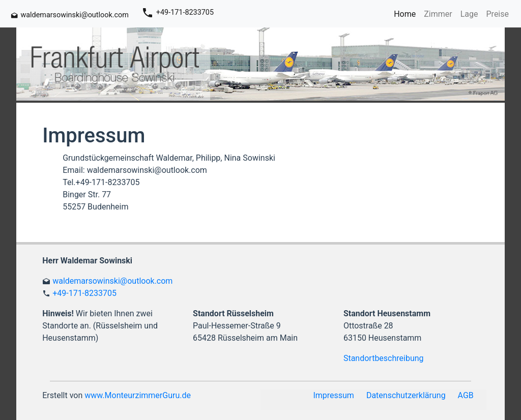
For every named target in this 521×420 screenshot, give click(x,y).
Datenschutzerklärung (406, 395)
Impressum (334, 395)
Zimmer (438, 14)
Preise (498, 14)
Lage (469, 14)
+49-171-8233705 (84, 293)
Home (405, 14)
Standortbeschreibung (384, 358)
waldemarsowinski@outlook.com (112, 281)
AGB (466, 395)
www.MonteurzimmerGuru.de (138, 395)
